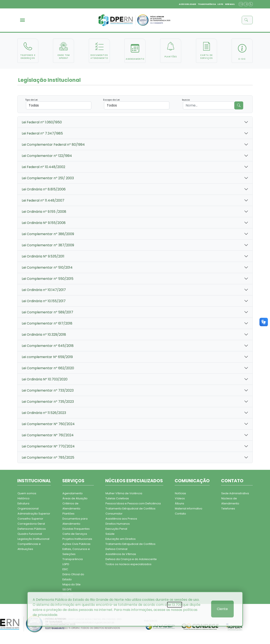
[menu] (22, 20)
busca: (186, 100)
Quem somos (27, 493)
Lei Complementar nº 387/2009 (48, 245)
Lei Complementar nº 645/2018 (48, 346)
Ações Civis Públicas (76, 544)
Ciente (222, 609)
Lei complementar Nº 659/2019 (47, 357)
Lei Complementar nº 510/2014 (47, 267)
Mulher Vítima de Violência (124, 493)
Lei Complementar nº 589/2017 (47, 312)
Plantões (68, 514)
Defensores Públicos (32, 529)
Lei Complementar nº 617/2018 (47, 323)
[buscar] (248, 20)
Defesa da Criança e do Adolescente (131, 559)
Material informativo (189, 509)
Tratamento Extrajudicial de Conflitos (130, 509)
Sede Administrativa (235, 493)
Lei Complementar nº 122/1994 (47, 156)
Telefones (228, 509)
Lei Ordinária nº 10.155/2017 (44, 301)
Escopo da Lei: (112, 100)
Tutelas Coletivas (117, 498)
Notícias (180, 493)
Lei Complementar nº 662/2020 (48, 368)
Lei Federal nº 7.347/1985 (42, 133)
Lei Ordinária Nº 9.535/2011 (43, 256)
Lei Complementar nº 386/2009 (48, 234)
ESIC (65, 569)
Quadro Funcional (30, 534)
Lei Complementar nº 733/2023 (48, 390)
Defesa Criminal (116, 549)
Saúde (110, 534)
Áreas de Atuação (75, 498)
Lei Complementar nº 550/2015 (48, 279)
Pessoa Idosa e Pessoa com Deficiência (133, 503)
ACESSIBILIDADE (188, 4)
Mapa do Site (72, 584)
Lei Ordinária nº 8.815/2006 (44, 189)
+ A (241, 4)
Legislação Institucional (33, 539)
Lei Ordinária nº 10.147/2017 (44, 290)
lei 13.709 (175, 605)
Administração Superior (34, 514)
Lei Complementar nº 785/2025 (48, 457)
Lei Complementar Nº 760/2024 (48, 424)
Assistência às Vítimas (121, 554)
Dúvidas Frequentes (76, 529)
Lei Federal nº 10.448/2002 (43, 167)
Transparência (73, 559)
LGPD (220, 4)
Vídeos (180, 498)
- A (246, 4)
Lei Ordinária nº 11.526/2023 (44, 413)
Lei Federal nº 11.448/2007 (43, 200)
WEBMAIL (230, 4)
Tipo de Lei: (32, 100)
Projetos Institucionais (77, 539)
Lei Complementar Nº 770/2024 (48, 446)
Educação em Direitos (121, 539)
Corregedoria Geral (31, 524)
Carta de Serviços (75, 534)
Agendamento (73, 493)
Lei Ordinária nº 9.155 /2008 (44, 212)
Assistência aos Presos (121, 519)
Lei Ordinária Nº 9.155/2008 (44, 223)
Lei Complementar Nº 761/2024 (48, 435)
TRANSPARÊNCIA (207, 4)
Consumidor (114, 514)
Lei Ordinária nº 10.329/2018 (44, 335)
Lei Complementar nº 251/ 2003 (48, 178)
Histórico (24, 498)
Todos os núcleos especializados (128, 564)
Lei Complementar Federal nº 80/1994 (53, 145)
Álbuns (180, 503)
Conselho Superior (30, 519)
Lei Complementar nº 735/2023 (48, 402)
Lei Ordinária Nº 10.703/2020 (45, 379)
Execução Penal (116, 529)
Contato (180, 514)
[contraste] (251, 4)
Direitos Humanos (118, 524)
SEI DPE (67, 589)
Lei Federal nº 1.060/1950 (42, 122)
